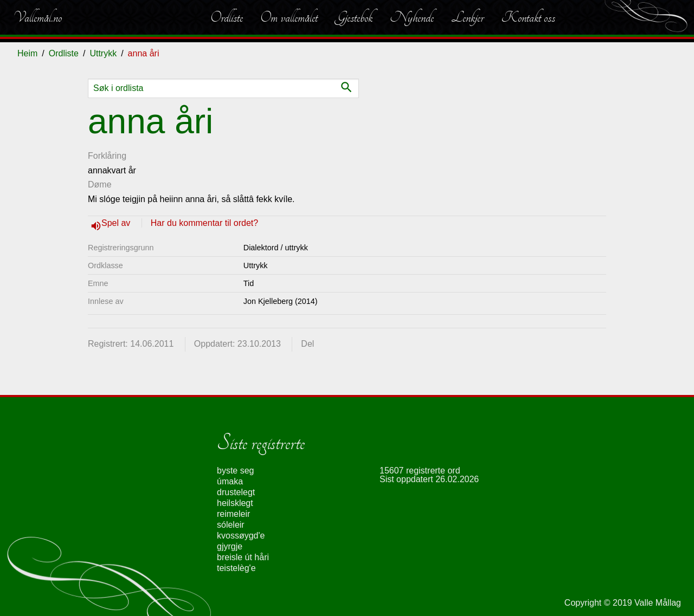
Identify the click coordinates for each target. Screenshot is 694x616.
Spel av (117, 223)
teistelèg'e (236, 568)
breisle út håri (243, 557)
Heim (27, 53)
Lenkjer (467, 17)
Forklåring (107, 156)
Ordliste (227, 17)
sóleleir (231, 525)
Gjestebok (354, 17)
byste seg (235, 471)
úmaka (230, 481)
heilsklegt (235, 503)
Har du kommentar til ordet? (204, 223)
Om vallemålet (289, 17)
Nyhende (412, 17)
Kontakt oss (528, 17)
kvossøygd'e (241, 536)
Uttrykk (103, 53)
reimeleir (233, 514)
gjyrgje (230, 546)
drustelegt (236, 492)
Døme (100, 184)
